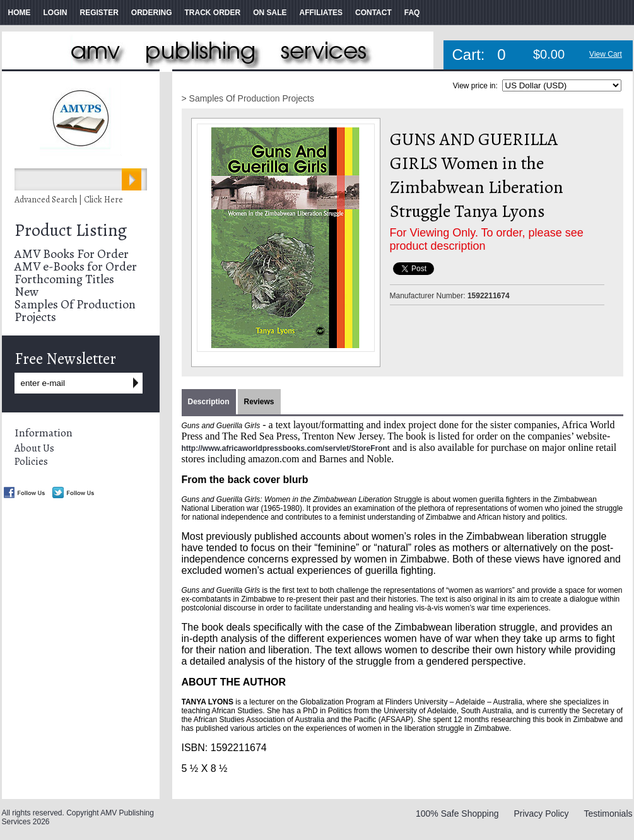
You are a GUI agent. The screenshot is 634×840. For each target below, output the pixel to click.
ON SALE (270, 13)
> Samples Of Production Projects (248, 98)
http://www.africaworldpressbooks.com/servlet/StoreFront (286, 448)
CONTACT (373, 13)
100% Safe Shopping (457, 814)
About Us (34, 448)
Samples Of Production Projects (75, 311)
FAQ (412, 13)
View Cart (606, 54)
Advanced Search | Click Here (69, 200)
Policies (31, 462)
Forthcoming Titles (64, 279)
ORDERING (152, 13)
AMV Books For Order (72, 254)
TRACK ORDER (213, 13)
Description (209, 402)
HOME (20, 13)
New (26, 292)
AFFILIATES (321, 13)
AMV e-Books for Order (76, 266)
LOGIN (56, 13)
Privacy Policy (541, 814)
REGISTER (99, 13)
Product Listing (71, 230)
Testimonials (608, 814)
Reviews (259, 402)
